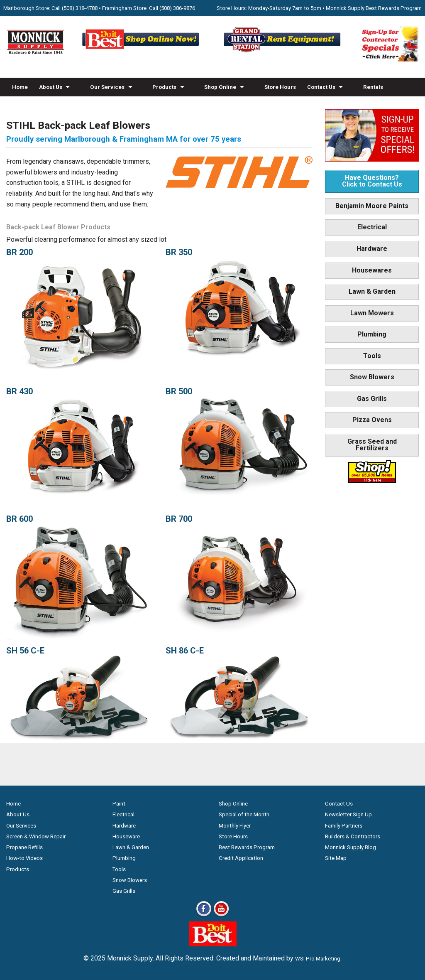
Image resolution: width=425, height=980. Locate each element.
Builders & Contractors (353, 836)
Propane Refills (24, 847)
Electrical (372, 227)
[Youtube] (221, 916)
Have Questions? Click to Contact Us (372, 181)
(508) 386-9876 (177, 8)
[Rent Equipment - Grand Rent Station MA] (283, 52)
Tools (372, 356)
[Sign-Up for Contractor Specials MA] (390, 60)
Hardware (372, 249)
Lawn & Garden (372, 291)
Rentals (373, 87)
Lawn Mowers (372, 313)
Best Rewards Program (247, 847)
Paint (119, 804)
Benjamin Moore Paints (372, 206)
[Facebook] (204, 916)
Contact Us (321, 87)
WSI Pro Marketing (318, 959)
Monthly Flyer (235, 826)
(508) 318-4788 (80, 8)
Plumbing (372, 334)
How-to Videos (31, 106)
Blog (68, 106)
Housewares (372, 270)
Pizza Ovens (372, 420)
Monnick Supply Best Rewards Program (374, 8)
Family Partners (344, 826)
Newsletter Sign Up (348, 814)
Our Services (107, 87)
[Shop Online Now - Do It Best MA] (142, 52)
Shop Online (220, 87)
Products (164, 87)
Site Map (336, 858)
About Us (51, 87)
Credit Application (241, 858)
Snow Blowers (372, 377)
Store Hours (280, 87)
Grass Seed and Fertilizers (372, 445)
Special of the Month (244, 814)
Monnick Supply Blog (351, 847)
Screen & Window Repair (36, 836)
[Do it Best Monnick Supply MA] (213, 944)
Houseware (126, 836)
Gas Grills (372, 399)
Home (20, 87)
